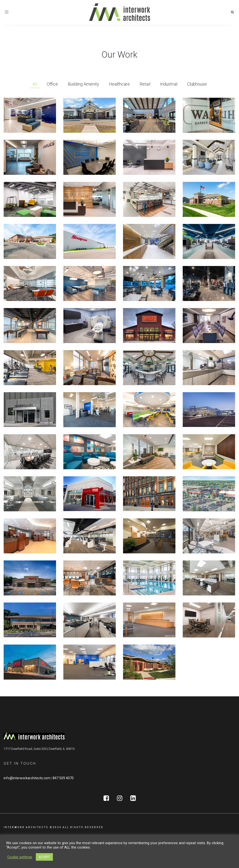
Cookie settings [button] (20, 857)
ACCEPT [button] (44, 857)
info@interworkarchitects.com (27, 778)
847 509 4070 (63, 778)
